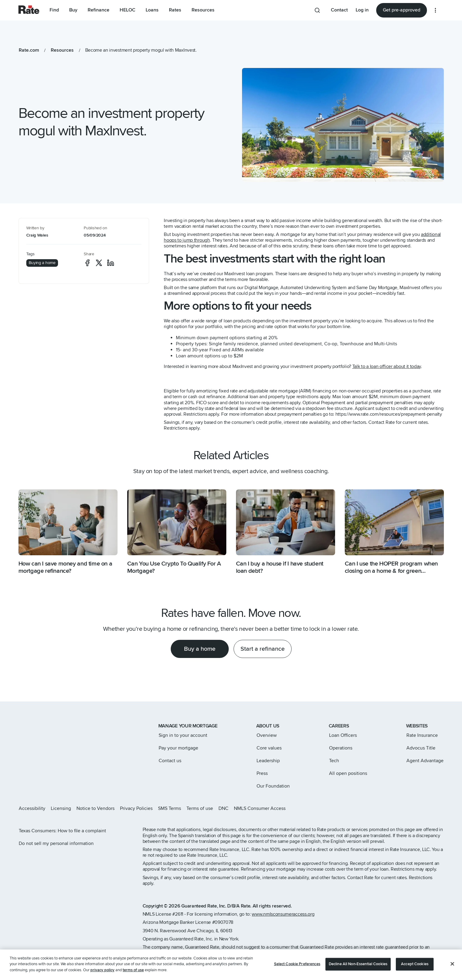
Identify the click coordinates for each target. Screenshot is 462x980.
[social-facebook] (87, 263)
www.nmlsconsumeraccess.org (283, 914)
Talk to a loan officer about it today (387, 366)
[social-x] (99, 263)
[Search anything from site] (317, 10)
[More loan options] (435, 10)
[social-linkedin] (111, 263)
